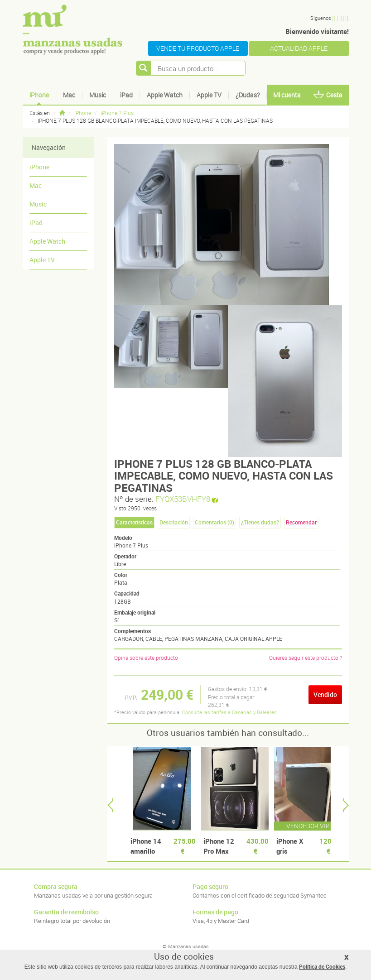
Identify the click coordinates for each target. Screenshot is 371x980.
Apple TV (209, 95)
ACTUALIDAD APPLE (299, 48)
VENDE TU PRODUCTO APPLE (198, 48)
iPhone (39, 95)
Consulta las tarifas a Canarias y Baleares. (230, 712)
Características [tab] (134, 522)
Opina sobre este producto (146, 658)
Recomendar (301, 522)
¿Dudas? (248, 95)
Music (98, 95)
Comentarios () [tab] (214, 522)
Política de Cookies (322, 966)
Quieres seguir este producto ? (306, 658)
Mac (69, 95)
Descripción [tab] (174, 522)
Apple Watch (165, 95)
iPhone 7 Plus (117, 113)
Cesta (328, 95)
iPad (126, 95)
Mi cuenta (287, 95)
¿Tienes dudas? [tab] (260, 522)
